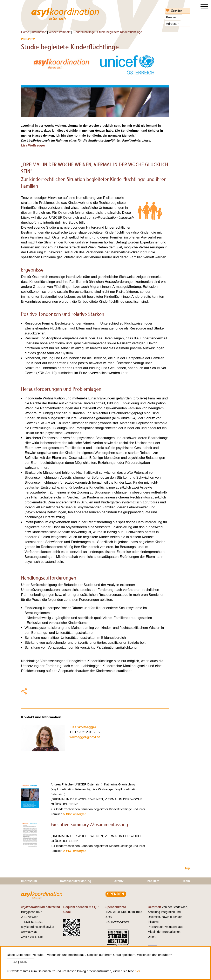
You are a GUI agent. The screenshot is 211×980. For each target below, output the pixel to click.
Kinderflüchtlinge (84, 32)
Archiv (119, 881)
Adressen (173, 24)
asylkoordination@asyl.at (38, 927)
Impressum (29, 881)
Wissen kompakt (60, 32)
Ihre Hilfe (153, 881)
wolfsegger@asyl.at (85, 737)
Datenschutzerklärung (76, 881)
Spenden (177, 11)
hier (137, 971)
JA (16, 962)
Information (39, 32)
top (187, 868)
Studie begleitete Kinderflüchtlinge (120, 32)
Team (186, 881)
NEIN (24, 962)
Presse (171, 17)
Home (25, 32)
